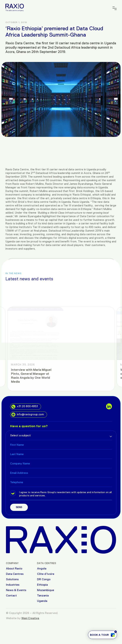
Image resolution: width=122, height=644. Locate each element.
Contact (11, 595)
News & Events (16, 590)
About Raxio (14, 568)
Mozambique (46, 590)
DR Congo (44, 579)
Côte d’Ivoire (46, 574)
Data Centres (15, 574)
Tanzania (43, 595)
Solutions (12, 579)
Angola (42, 568)
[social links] (109, 406)
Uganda (42, 601)
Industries (13, 585)
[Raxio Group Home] (15, 7)
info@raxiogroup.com (28, 415)
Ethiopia (42, 585)
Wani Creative (30, 618)
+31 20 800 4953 (25, 407)
